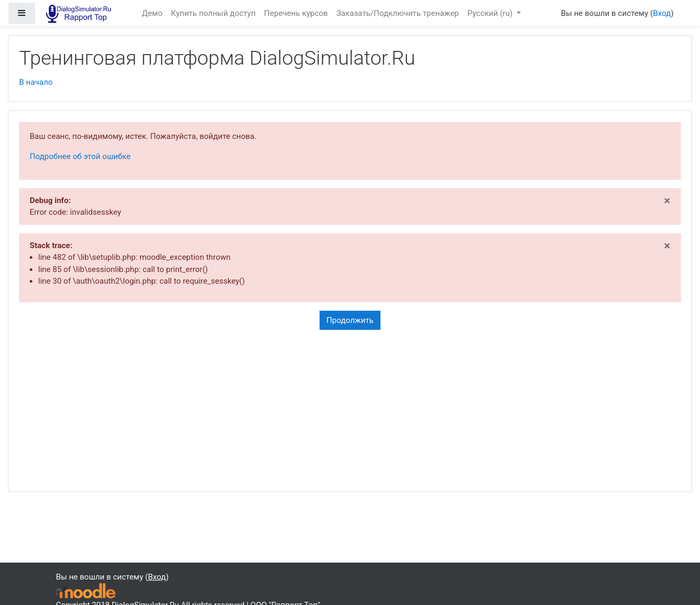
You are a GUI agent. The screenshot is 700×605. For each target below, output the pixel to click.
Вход (662, 13)
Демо (152, 13)
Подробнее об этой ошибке (80, 156)
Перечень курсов (296, 13)
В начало (36, 82)
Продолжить (350, 320)
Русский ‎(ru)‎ (491, 13)
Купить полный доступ (214, 13)
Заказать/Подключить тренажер (398, 13)
